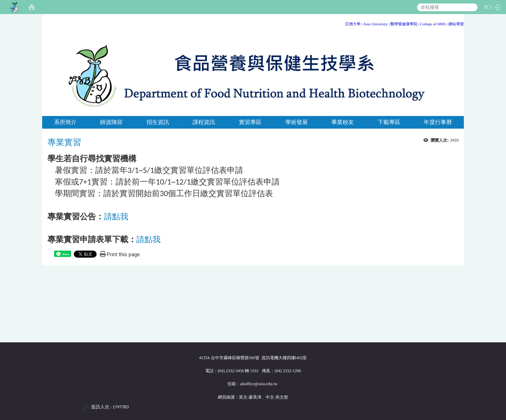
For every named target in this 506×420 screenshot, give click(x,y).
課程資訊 (204, 122)
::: (461, 23)
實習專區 (250, 122)
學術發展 (297, 122)
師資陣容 (111, 122)
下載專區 (389, 122)
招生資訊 (158, 122)
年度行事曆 (438, 122)
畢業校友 (343, 122)
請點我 (116, 217)
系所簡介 (65, 122)
